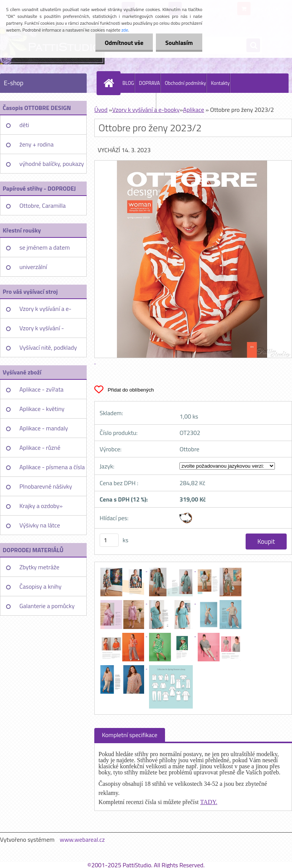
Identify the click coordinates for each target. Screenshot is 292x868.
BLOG (128, 83)
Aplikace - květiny (42, 409)
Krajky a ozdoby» (41, 506)
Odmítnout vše (124, 43)
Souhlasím (179, 43)
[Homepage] (110, 83)
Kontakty (220, 83)
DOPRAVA (150, 83)
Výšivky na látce (40, 525)
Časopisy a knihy (40, 586)
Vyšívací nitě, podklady (48, 347)
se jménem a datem (45, 247)
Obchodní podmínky (186, 83)
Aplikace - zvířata (41, 389)
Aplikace (194, 110)
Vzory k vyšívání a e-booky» (45, 311)
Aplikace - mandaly (44, 428)
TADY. (209, 802)
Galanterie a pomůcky (47, 606)
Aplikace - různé (40, 448)
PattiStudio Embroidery (132, 102)
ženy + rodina (36, 144)
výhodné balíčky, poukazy (52, 164)
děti (24, 125)
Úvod (101, 110)
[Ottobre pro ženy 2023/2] (123, 569)
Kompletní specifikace (130, 735)
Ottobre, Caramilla (43, 205)
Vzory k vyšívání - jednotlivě (42, 331)
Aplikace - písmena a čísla (52, 467)
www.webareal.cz (82, 839)
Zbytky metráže (39, 567)
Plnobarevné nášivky (46, 486)
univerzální (33, 267)
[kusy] (109, 540)
